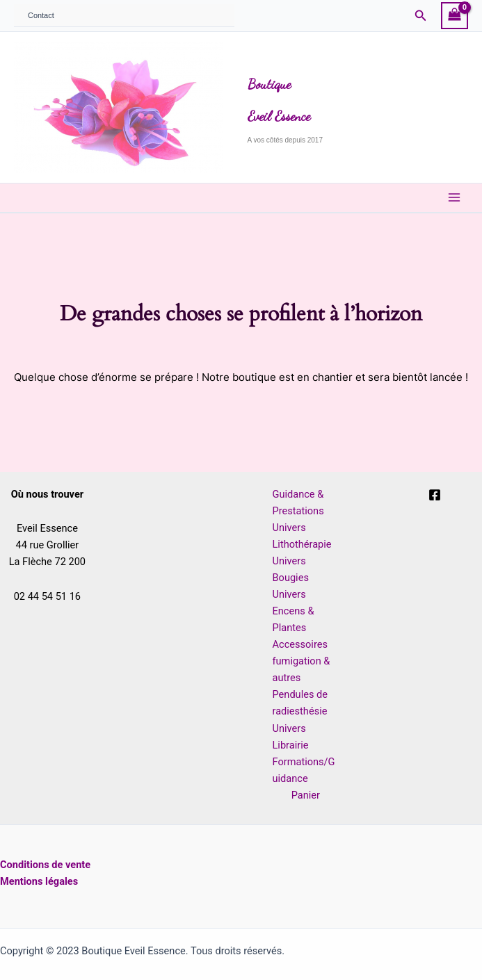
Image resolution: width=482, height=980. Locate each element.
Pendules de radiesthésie (300, 703)
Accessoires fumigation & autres (302, 661)
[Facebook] (435, 495)
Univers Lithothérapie (302, 536)
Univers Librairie (291, 737)
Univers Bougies (291, 569)
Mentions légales (39, 881)
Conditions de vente (45, 865)
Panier (306, 795)
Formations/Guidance (304, 770)
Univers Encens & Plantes (294, 611)
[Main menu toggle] (454, 197)
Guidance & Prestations (298, 503)
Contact (41, 15)
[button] (421, 16)
